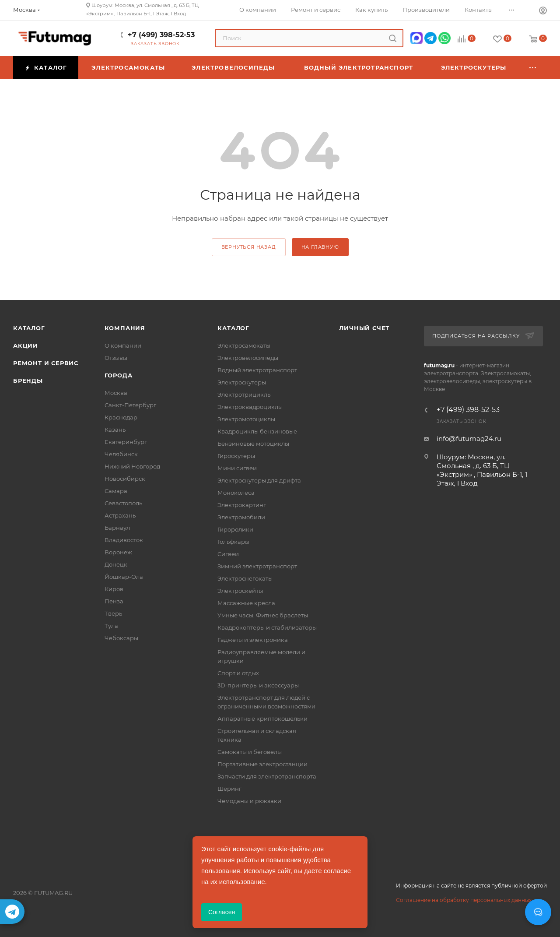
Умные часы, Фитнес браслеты (263, 615)
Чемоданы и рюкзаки (249, 801)
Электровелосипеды (248, 358)
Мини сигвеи (237, 468)
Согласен (222, 912)
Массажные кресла (246, 603)
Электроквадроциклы (250, 407)
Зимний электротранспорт (257, 566)
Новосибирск (125, 479)
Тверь (113, 613)
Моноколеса (236, 493)
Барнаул (117, 528)
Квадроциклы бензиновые (257, 431)
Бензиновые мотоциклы (253, 444)
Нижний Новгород (132, 466)
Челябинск (121, 454)
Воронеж (118, 552)
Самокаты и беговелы (250, 752)
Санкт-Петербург (130, 405)
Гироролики (235, 529)
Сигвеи (228, 554)
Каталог (29, 328)
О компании (123, 345)
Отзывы (116, 358)
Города (119, 375)
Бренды (28, 380)
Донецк (116, 564)
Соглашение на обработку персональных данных (464, 900)
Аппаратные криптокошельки (262, 719)
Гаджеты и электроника (253, 640)
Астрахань (120, 515)
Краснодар (121, 417)
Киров (114, 589)
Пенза (114, 601)
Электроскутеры (242, 382)
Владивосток (124, 540)
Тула (111, 626)
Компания (125, 328)
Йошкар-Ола (124, 577)
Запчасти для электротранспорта (267, 776)
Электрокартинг (242, 505)
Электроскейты (240, 591)
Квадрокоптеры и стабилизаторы (267, 627)
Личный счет (364, 328)
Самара (116, 491)
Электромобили (241, 517)
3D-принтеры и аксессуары (258, 685)
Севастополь (123, 503)
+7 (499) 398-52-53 (161, 35)
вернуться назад (249, 247)
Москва (116, 393)
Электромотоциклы (246, 419)
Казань (115, 430)
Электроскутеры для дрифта (259, 480)
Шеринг (229, 789)
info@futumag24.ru (469, 439)
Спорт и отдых (238, 673)
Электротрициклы (245, 395)
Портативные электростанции (262, 764)
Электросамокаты (244, 345)
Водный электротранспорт (257, 370)
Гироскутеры (236, 456)
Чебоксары (121, 638)
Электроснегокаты (245, 578)
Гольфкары (233, 542)
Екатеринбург (126, 442)
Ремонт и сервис (46, 363)
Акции (26, 345)
